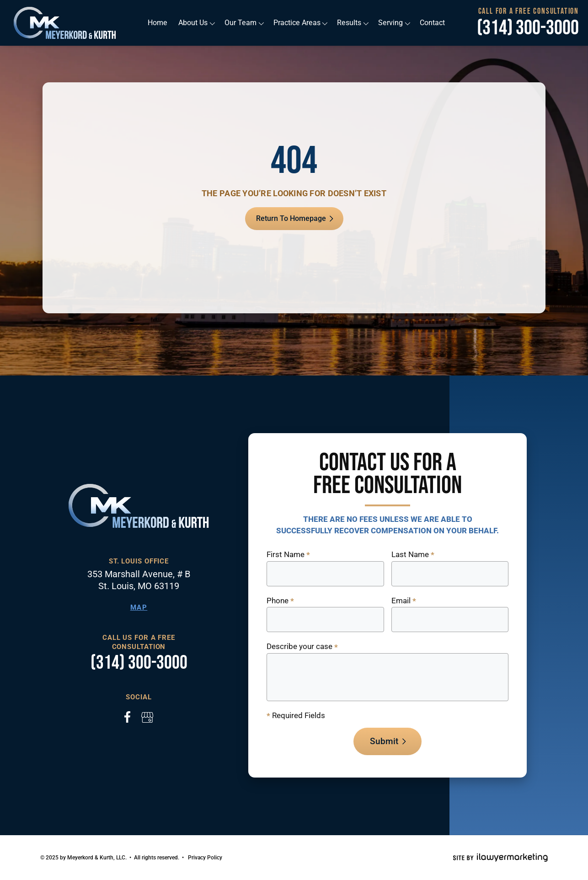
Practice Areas (297, 23)
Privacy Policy (205, 858)
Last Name (413, 555)
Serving (389, 23)
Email (404, 601)
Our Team (241, 23)
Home (159, 23)
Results (348, 23)
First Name (288, 555)
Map (139, 607)
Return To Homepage (291, 218)
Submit (384, 741)
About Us (194, 23)
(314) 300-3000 (528, 28)
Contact (431, 23)
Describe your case (302, 647)
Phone (280, 601)
